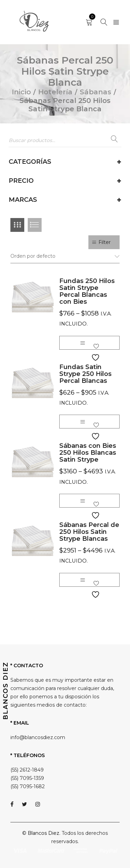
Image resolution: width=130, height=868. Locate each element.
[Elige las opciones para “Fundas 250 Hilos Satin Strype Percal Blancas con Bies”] (83, 343)
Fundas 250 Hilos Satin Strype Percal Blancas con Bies (87, 291)
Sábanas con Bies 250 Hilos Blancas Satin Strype (88, 453)
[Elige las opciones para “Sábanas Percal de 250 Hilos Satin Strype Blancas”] (83, 580)
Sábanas (96, 92)
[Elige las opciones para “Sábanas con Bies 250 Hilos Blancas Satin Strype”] (83, 501)
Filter (105, 242)
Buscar (114, 141)
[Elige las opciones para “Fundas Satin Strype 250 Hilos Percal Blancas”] (83, 422)
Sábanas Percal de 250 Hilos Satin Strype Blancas (89, 532)
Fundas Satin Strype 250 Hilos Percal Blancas (85, 374)
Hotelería (55, 92)
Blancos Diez (44, 833)
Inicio (21, 92)
